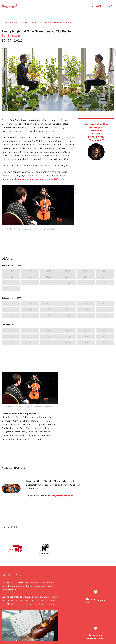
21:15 (105, 277)
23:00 (105, 283)
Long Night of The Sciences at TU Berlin (53, 22)
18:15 (67, 271)
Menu (109, 6)
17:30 (11, 271)
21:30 (11, 283)
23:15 (11, 289)
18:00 (49, 271)
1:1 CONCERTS (8, 22)
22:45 (86, 283)
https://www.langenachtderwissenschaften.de (40, 179)
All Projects (24, 22)
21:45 (30, 283)
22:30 (67, 283)
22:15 (49, 283)
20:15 (67, 277)
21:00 (86, 277)
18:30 (86, 271)
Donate (97, 6)
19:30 (11, 277)
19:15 (105, 271)
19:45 (30, 277)
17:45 (30, 271)
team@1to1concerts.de (61, 496)
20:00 (49, 277)
